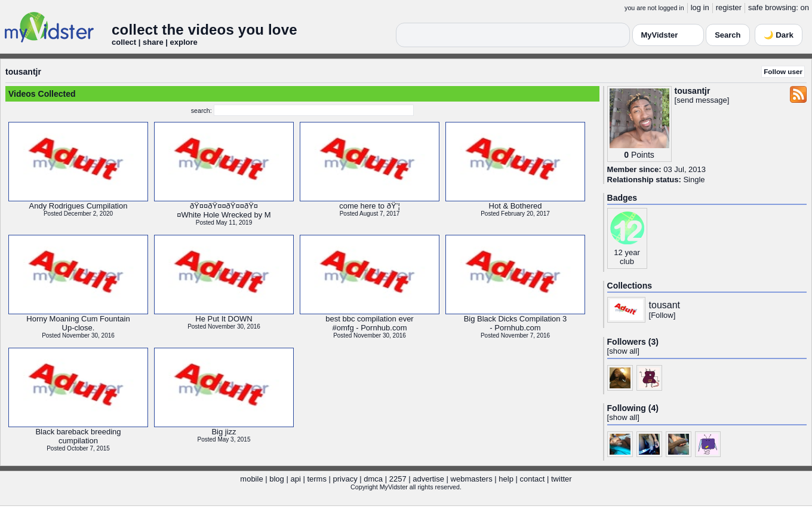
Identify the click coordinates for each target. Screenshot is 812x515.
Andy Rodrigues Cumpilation (79, 206)
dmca (373, 479)
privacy (345, 479)
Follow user (783, 71)
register (729, 7)
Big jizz (224, 432)
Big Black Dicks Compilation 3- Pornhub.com (516, 323)
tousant (665, 305)
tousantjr (23, 72)
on (805, 7)
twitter (562, 479)
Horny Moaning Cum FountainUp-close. (78, 323)
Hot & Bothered (516, 206)
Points (643, 155)
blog (277, 479)
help (506, 479)
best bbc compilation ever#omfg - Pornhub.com (369, 323)
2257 (398, 479)
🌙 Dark (779, 35)
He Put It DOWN (224, 319)
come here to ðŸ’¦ (370, 206)
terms (317, 479)
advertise (428, 479)
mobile (251, 479)
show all (623, 351)
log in (700, 7)
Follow (662, 315)
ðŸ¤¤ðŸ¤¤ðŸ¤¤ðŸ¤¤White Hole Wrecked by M (224, 210)
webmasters (472, 479)
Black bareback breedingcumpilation (78, 436)
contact (532, 479)
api (295, 479)
